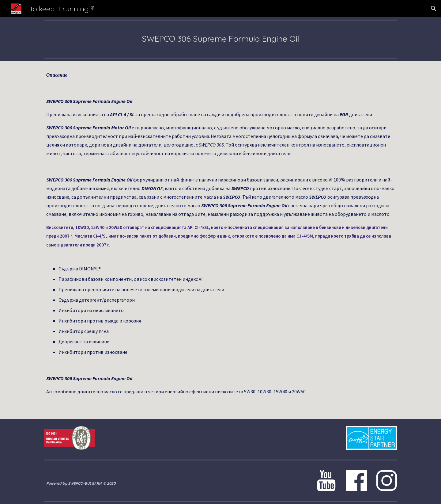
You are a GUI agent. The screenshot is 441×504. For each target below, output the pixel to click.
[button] (434, 9)
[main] (221, 39)
